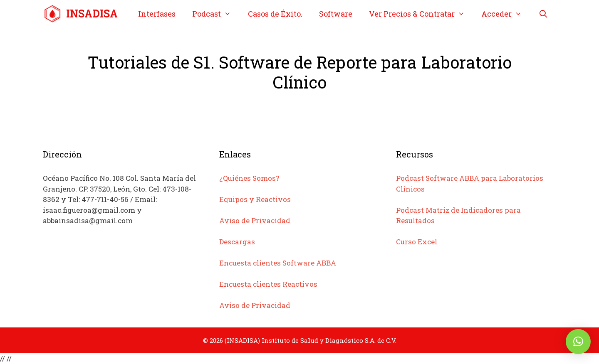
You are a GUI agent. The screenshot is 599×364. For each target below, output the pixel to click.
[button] (578, 342)
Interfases (157, 14)
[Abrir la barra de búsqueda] (543, 14)
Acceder (506, 14)
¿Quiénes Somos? (249, 178)
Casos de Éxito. (275, 14)
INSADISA (92, 14)
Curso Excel (417, 242)
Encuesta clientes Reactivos (268, 284)
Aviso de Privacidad (255, 220)
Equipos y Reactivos (255, 199)
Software (336, 14)
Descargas (237, 242)
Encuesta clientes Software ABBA (278, 263)
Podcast (216, 14)
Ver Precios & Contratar (421, 14)
